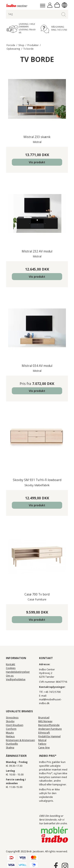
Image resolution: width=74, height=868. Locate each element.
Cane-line (44, 748)
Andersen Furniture (50, 729)
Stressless (12, 718)
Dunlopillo (12, 744)
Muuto (10, 733)
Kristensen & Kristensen (20, 740)
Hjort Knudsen (15, 725)
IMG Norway (45, 721)
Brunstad (44, 718)
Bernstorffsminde (49, 725)
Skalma (10, 748)
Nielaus (10, 736)
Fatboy (42, 744)
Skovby (10, 721)
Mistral (42, 740)
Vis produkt (37, 162)
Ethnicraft (44, 733)
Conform (11, 729)
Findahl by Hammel (49, 736)
